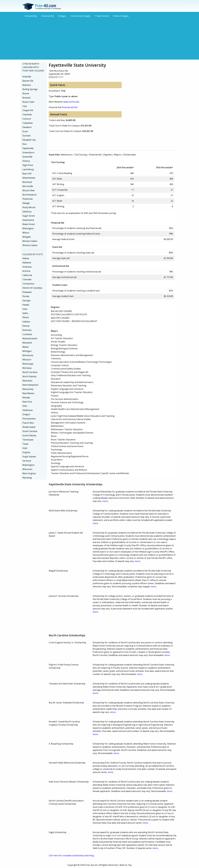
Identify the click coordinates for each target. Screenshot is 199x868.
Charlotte (27, 115)
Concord (27, 119)
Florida (26, 296)
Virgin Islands (29, 457)
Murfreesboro (30, 195)
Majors (117, 155)
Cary (25, 106)
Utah (25, 448)
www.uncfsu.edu (71, 102)
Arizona (26, 271)
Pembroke (28, 199)
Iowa (25, 309)
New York (27, 402)
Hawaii (26, 305)
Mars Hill (27, 174)
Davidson (27, 127)
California (27, 275)
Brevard (26, 98)
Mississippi (28, 364)
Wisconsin (27, 469)
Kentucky (27, 330)
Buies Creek (28, 102)
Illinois (26, 317)
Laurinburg (28, 169)
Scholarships (31, 16)
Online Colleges (121, 16)
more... (106, 501)
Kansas (26, 326)
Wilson (26, 233)
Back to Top (126, 865)
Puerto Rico (28, 423)
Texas (25, 444)
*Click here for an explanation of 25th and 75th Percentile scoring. (83, 213)
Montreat (27, 182)
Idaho (25, 313)
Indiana (26, 322)
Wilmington (28, 228)
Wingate (27, 237)
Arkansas (27, 267)
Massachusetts (30, 338)
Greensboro (28, 152)
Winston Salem (30, 241)
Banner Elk (28, 81)
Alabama (27, 263)
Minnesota (28, 355)
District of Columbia (32, 288)
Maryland (27, 343)
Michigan (27, 351)
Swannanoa (28, 220)
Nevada (26, 397)
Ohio (25, 406)
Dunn (25, 131)
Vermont (27, 461)
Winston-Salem (30, 245)
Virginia (26, 452)
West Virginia (29, 473)
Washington (28, 465)
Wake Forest (29, 224)
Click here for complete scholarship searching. (71, 855)
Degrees (108, 155)
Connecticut (28, 284)
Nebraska (27, 381)
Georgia (26, 300)
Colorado (27, 279)
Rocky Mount (29, 207)
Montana (27, 368)
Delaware (27, 292)
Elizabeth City (29, 140)
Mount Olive (28, 190)
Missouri (27, 360)
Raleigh (26, 203)
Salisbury (27, 212)
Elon (25, 144)
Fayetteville (28, 148)
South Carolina (30, 431)
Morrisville (28, 186)
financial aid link (70, 107)
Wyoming (27, 478)
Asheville (27, 77)
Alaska (26, 258)
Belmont (27, 85)
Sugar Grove (29, 216)
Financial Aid (47, 16)
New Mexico (28, 393)
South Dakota (29, 435)
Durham (26, 136)
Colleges (62, 16)
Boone (26, 93)
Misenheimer (29, 178)
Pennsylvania (29, 419)
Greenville (27, 157)
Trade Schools (102, 16)
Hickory (26, 161)
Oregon (26, 414)
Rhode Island (29, 427)
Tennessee (28, 440)
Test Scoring (80, 155)
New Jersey (28, 389)
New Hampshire (30, 385)
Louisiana (27, 334)
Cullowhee (28, 123)
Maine (26, 347)
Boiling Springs (30, 89)
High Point (28, 165)
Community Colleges (81, 16)
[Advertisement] (100, 38)
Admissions (66, 155)
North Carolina (30, 372)
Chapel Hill (28, 110)
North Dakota (29, 376)
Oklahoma (27, 410)
